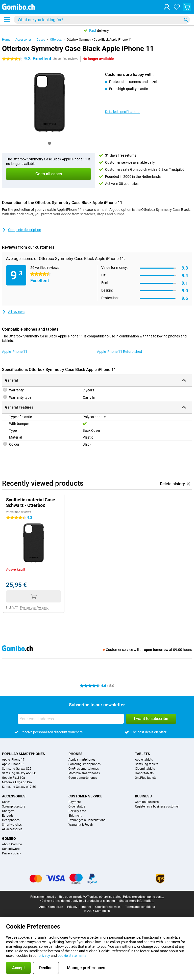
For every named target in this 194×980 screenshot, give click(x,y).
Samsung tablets (147, 764)
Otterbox (56, 40)
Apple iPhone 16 (13, 764)
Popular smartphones (23, 754)
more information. (142, 901)
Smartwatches (12, 825)
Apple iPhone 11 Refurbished (119, 352)
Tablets (142, 754)
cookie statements (72, 956)
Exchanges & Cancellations (87, 820)
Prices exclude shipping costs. (143, 897)
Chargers (8, 811)
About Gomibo (12, 844)
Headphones (11, 820)
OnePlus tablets (146, 778)
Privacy (72, 907)
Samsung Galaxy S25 (17, 769)
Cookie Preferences (108, 907)
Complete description (22, 230)
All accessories (12, 829)
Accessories (23, 40)
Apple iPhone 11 (15, 352)
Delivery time (77, 811)
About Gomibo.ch (51, 907)
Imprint (86, 907)
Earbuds (8, 816)
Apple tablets (144, 760)
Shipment (75, 816)
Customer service (85, 796)
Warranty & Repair (81, 825)
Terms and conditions (140, 907)
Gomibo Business (147, 802)
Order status (77, 806)
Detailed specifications (123, 112)
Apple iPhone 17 (13, 760)
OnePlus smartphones (84, 769)
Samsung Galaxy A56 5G (19, 773)
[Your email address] (71, 719)
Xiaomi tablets (145, 769)
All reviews (13, 312)
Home (6, 40)
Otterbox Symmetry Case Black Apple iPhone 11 (99, 40)
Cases (41, 40)
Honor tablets (144, 773)
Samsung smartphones (84, 764)
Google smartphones (83, 778)
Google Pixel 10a (14, 778)
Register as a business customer (157, 806)
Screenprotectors (14, 806)
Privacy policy (11, 853)
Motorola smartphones (84, 773)
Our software (11, 849)
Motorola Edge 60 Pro (17, 782)
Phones (76, 754)
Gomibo (9, 839)
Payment (75, 802)
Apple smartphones (82, 760)
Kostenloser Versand (34, 608)
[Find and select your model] (102, 20)
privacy (44, 956)
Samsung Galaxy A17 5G (19, 787)
